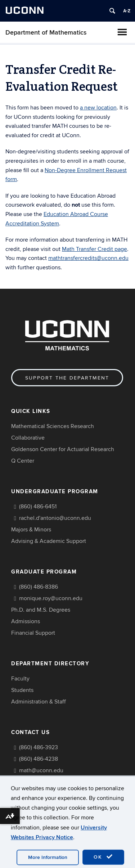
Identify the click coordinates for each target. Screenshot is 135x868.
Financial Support (33, 633)
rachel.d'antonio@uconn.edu (55, 518)
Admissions (26, 621)
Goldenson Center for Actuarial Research (63, 449)
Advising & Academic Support (49, 541)
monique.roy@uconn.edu (51, 598)
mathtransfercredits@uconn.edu (88, 258)
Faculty (20, 679)
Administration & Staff (39, 702)
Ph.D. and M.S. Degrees (41, 610)
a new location (98, 108)
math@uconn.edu (41, 770)
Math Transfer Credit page (94, 249)
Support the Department (67, 378)
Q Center (23, 461)
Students (22, 690)
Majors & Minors (31, 530)
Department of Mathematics (46, 33)
